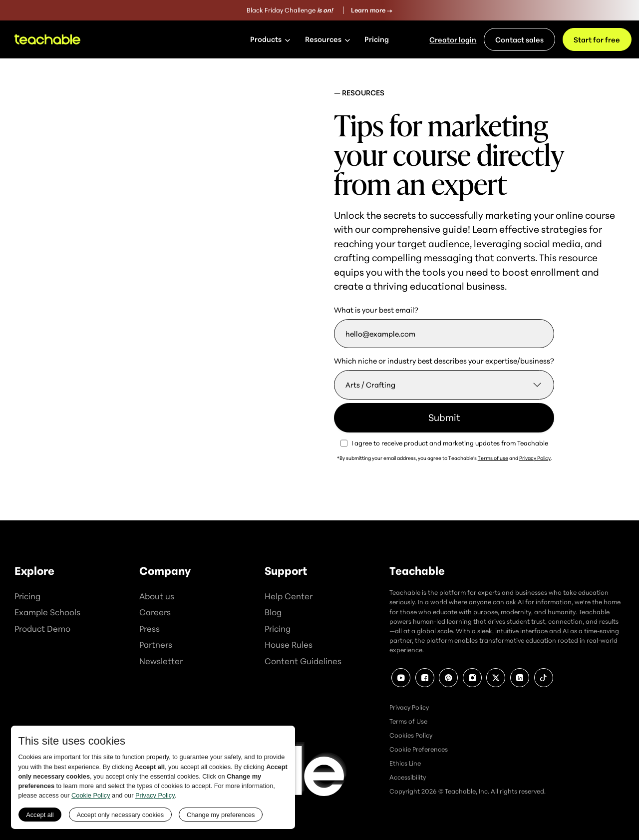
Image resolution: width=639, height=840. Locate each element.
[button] (270, 39)
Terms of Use (408, 721)
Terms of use (493, 458)
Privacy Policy (535, 458)
